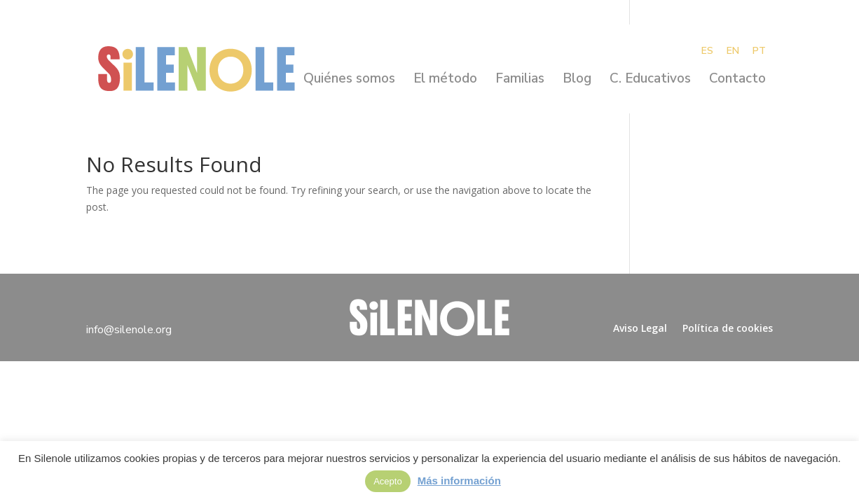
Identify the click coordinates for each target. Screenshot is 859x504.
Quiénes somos (349, 80)
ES (707, 52)
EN (733, 52)
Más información (459, 481)
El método (445, 80)
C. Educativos (650, 80)
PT (759, 52)
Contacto (737, 80)
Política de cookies (728, 328)
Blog (577, 80)
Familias (520, 80)
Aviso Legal (640, 328)
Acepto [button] (387, 481)
